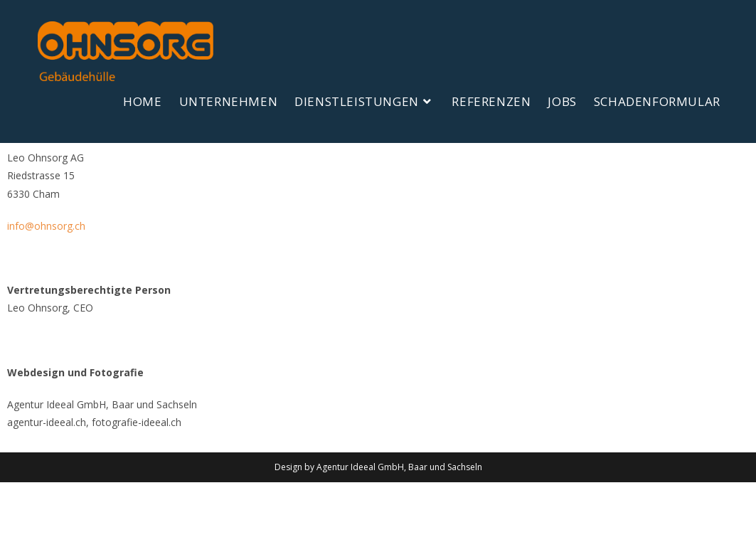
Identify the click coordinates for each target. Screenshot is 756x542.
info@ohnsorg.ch (46, 286)
